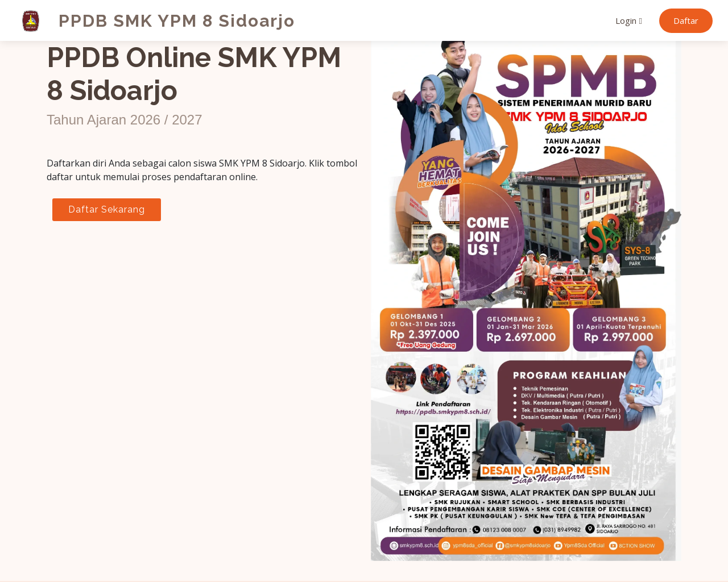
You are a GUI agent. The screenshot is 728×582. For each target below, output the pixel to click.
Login (626, 20)
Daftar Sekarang (107, 209)
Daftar (686, 20)
